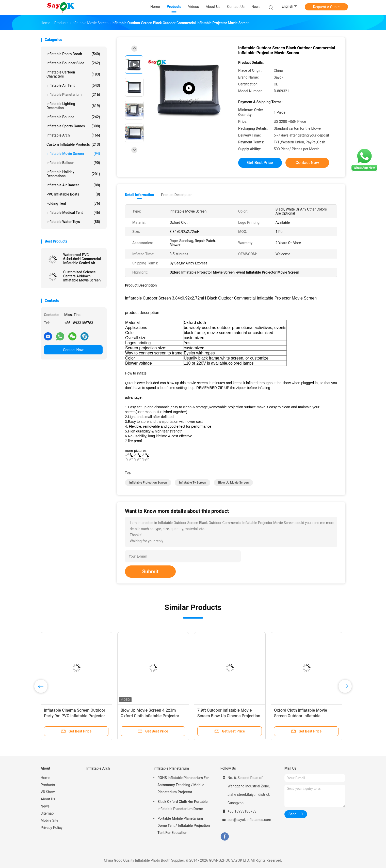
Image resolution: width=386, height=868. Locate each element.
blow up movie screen (233, 483)
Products (48, 785)
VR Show (48, 792)
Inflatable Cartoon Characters (73, 74)
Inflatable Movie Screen (73, 154)
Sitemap (47, 813)
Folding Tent (73, 203)
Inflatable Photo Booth (73, 54)
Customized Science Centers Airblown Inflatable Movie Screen (82, 276)
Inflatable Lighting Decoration (73, 106)
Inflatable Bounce (73, 117)
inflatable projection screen (148, 483)
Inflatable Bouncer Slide (73, 63)
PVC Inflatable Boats (73, 194)
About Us (48, 799)
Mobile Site (50, 820)
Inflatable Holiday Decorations (73, 174)
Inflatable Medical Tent (73, 213)
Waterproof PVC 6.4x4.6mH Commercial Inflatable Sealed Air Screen (82, 259)
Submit (150, 572)
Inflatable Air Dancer (73, 185)
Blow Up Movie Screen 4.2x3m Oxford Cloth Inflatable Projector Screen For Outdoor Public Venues (152, 716)
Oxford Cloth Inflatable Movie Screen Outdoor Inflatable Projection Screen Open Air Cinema (306, 716)
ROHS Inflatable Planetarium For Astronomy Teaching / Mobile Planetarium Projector (183, 785)
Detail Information (139, 195)
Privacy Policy (52, 828)
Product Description (177, 195)
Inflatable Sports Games (73, 126)
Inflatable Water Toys (73, 222)
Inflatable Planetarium (73, 95)
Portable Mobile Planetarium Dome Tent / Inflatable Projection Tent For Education (184, 826)
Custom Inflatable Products (73, 144)
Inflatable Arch (73, 135)
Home (45, 778)
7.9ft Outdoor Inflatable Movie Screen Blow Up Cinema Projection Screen (229, 716)
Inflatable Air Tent (73, 85)
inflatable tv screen (192, 483)
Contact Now (73, 350)
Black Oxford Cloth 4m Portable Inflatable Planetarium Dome (182, 805)
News (45, 806)
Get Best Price (260, 163)
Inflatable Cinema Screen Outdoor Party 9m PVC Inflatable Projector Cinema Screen (75, 716)
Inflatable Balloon (73, 163)
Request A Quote (326, 7)
